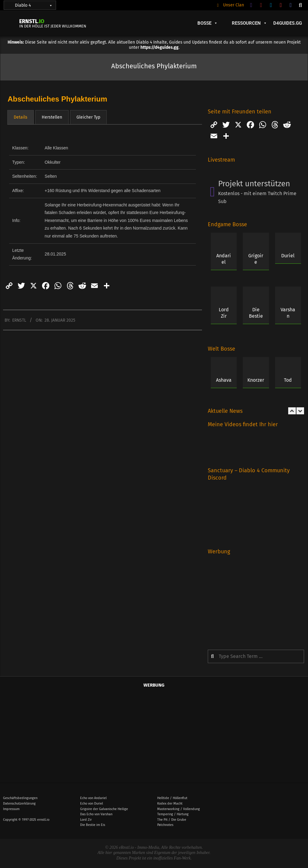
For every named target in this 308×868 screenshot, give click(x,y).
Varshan (288, 313)
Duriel (288, 256)
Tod (288, 380)
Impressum (11, 809)
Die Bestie (256, 313)
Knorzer (256, 380)
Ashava (224, 380)
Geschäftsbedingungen (20, 798)
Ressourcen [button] (250, 23)
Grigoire (256, 259)
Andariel (224, 259)
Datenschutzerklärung (19, 804)
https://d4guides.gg (159, 47)
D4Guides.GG (288, 23)
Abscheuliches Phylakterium (57, 99)
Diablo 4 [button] (34, 5)
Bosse (208, 23)
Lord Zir (224, 313)
